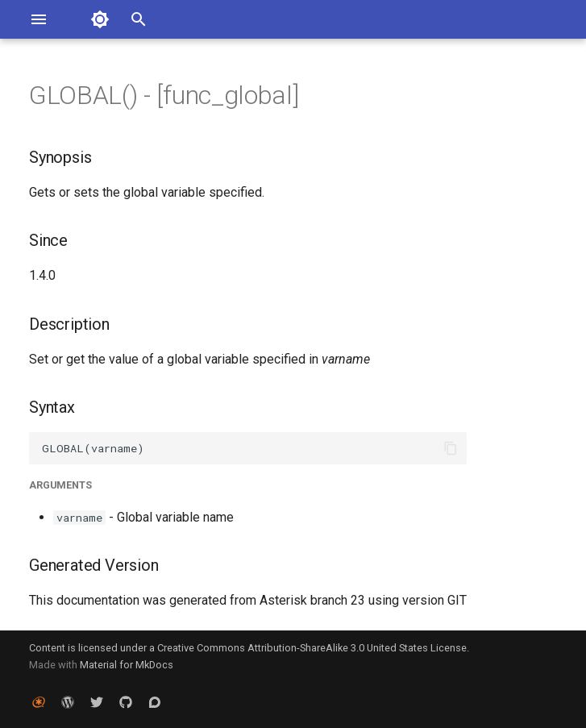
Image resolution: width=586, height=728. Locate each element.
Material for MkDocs (127, 665)
